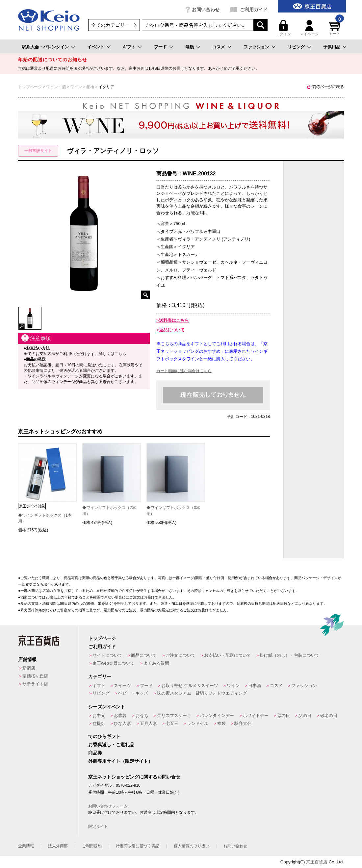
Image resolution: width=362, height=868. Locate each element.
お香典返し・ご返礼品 (111, 745)
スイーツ (122, 686)
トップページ (102, 638)
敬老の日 (329, 715)
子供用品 (332, 47)
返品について (172, 330)
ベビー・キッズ (133, 693)
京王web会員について (114, 663)
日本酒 (255, 686)
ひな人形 (122, 723)
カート (336, 28)
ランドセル (198, 723)
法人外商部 (58, 846)
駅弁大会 (243, 723)
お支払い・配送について (228, 655)
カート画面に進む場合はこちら (184, 371)
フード (160, 47)
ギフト (129, 47)
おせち (142, 715)
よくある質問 (156, 663)
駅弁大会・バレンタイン (45, 47)
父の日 (305, 715)
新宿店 (29, 668)
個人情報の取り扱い (192, 846)
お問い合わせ (206, 10)
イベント (96, 47)
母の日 (284, 715)
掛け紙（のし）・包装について (290, 655)
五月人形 (148, 723)
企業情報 (26, 846)
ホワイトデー (256, 715)
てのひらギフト (104, 736)
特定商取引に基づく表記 (138, 846)
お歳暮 (120, 715)
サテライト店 (35, 684)
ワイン (233, 686)
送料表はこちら (174, 320)
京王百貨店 (317, 862)
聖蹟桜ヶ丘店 (35, 676)
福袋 (221, 723)
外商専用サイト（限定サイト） (120, 761)
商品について (144, 655)
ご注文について (181, 655)
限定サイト (98, 827)
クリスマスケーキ (174, 715)
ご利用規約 (92, 846)
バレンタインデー (217, 715)
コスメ (219, 47)
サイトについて (107, 655)
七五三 (172, 723)
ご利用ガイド (254, 10)
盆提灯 (99, 723)
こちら (120, 354)
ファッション (256, 47)
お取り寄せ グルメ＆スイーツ (190, 686)
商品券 (95, 753)
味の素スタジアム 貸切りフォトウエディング (202, 693)
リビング (296, 47)
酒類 (190, 47)
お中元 (99, 715)
